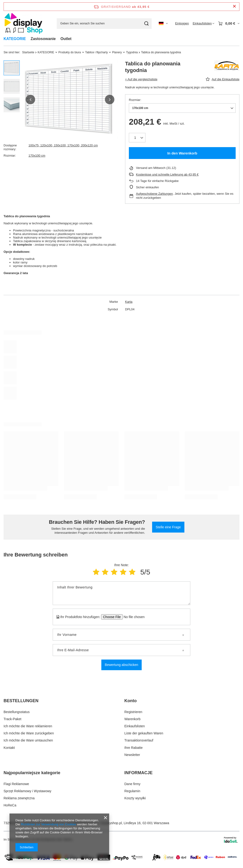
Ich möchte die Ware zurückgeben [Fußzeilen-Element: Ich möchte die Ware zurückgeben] (29, 733)
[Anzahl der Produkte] (137, 138)
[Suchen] (146, 24)
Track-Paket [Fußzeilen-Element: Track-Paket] (12, 719)
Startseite (28, 52)
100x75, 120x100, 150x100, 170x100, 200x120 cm (63, 145)
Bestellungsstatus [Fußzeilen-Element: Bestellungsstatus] (17, 712)
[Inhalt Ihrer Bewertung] (121, 593)
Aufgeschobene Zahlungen (154, 194)
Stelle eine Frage (168, 527)
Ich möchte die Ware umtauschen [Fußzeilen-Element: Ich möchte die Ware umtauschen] (28, 740)
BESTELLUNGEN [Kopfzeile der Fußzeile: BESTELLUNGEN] (21, 701)
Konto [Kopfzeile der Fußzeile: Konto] (131, 701)
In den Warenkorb (182, 153)
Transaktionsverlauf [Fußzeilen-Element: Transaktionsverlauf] (139, 740)
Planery (117, 52)
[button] (30, 99)
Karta (129, 302)
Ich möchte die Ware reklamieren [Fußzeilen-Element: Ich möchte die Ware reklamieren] (28, 726)
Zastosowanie (43, 39)
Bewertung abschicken (122, 665)
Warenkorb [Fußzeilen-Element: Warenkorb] (132, 719)
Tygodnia (132, 52)
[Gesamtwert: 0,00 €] (229, 23)
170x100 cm (37, 156)
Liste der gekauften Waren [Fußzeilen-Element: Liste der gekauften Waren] (144, 733)
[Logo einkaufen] (24, 24)
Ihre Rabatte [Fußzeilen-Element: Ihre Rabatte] (133, 748)
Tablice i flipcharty (96, 52)
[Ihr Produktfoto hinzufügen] (133, 617)
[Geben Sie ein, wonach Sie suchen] (104, 24)
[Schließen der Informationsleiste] (234, 7)
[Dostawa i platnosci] (121, 863)
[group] (70, 100)
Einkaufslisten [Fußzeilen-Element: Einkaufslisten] (135, 726)
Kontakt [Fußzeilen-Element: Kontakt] (9, 748)
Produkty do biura (70, 52)
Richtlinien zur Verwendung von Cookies (49, 824)
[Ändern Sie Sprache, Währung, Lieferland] (163, 23)
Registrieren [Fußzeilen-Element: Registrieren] (133, 712)
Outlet (66, 39)
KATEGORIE (15, 39)
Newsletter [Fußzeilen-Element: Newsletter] (132, 755)
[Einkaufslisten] (203, 23)
